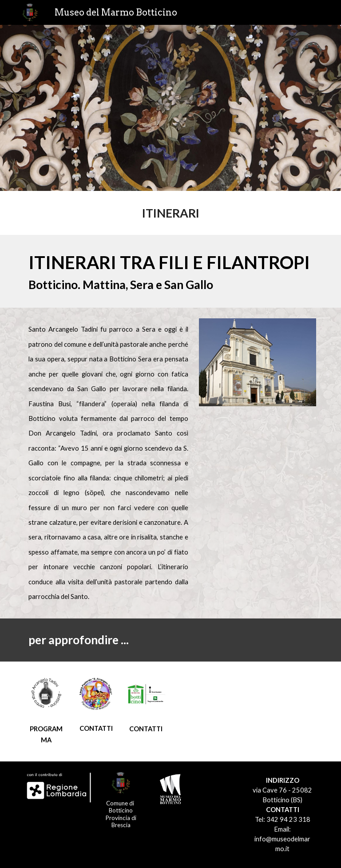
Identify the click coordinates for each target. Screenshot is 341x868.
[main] (170, 213)
